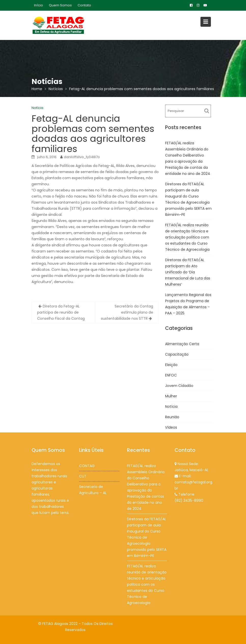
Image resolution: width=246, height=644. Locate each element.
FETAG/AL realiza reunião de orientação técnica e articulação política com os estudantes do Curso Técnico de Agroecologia (187, 237)
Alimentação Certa (182, 344)
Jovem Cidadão (179, 386)
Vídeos (171, 427)
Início (39, 5)
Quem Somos (60, 5)
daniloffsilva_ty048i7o (82, 157)
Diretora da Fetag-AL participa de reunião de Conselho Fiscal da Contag (61, 312)
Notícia (37, 108)
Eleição (171, 365)
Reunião (172, 417)
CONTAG (87, 466)
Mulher (171, 396)
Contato (84, 5)
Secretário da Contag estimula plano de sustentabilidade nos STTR (127, 312)
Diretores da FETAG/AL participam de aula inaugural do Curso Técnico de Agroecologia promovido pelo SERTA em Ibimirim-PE (147, 537)
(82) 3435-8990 (189, 500)
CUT (83, 476)
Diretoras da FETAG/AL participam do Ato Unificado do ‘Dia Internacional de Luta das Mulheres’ (188, 272)
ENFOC (171, 375)
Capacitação (177, 354)
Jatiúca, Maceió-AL (191, 470)
